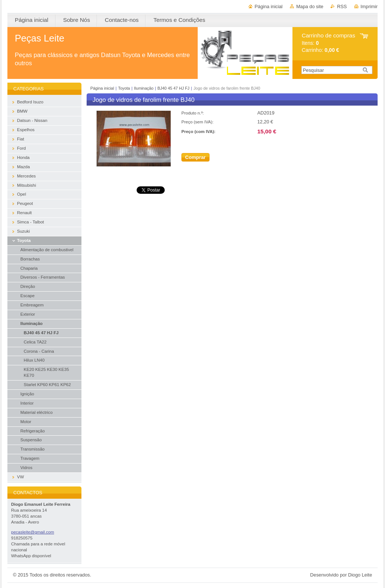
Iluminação (144, 88)
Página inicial (269, 6)
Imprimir (369, 6)
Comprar (195, 157)
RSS (342, 6)
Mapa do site (310, 6)
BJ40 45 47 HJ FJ (173, 88)
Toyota (124, 88)
